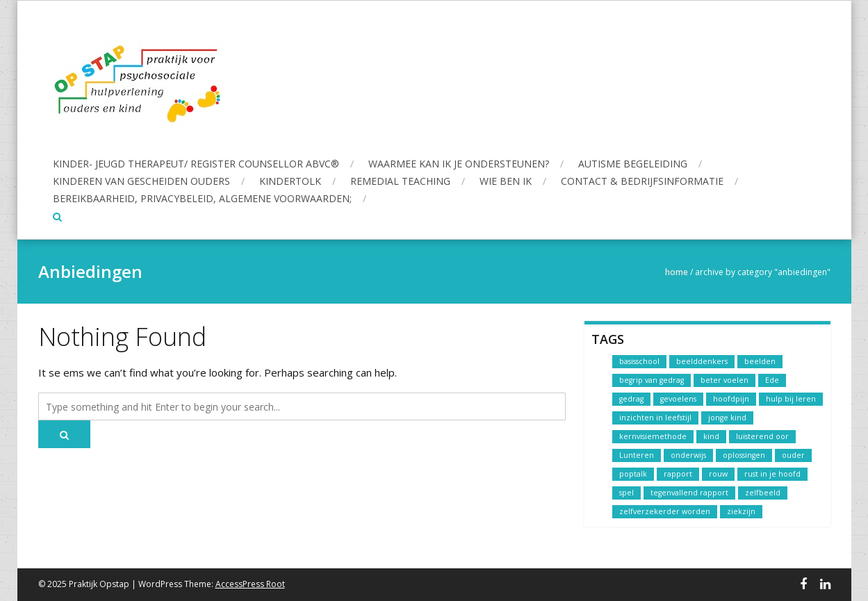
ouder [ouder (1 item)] (793, 455)
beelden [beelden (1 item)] (760, 361)
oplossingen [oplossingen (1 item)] (744, 455)
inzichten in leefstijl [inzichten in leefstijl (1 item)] (655, 418)
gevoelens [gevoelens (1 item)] (678, 399)
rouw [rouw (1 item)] (718, 474)
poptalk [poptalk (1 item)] (633, 474)
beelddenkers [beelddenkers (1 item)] (702, 361)
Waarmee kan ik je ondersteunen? (459, 164)
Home (677, 272)
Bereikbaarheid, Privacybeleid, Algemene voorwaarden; (202, 198)
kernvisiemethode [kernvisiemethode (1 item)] (653, 436)
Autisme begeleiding (633, 164)
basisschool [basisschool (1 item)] (639, 361)
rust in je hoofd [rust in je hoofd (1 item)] (772, 474)
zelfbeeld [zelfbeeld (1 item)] (763, 493)
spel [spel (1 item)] (627, 493)
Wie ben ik (506, 181)
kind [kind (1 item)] (711, 436)
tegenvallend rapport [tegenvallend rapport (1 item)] (689, 493)
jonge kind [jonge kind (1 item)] (727, 418)
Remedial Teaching (400, 181)
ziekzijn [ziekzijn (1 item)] (741, 511)
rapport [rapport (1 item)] (678, 474)
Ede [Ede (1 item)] (772, 380)
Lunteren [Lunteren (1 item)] (637, 455)
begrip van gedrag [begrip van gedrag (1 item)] (652, 380)
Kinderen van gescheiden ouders (141, 181)
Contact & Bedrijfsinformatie (642, 181)
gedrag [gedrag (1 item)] (631, 399)
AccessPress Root (250, 584)
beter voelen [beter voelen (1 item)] (724, 380)
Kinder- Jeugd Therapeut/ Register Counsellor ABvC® (196, 164)
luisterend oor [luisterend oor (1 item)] (762, 436)
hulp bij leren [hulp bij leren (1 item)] (791, 399)
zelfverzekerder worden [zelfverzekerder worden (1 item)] (665, 511)
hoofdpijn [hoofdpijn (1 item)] (731, 399)
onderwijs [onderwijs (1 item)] (688, 455)
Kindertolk (290, 181)
